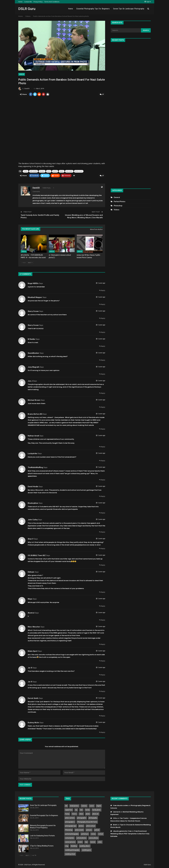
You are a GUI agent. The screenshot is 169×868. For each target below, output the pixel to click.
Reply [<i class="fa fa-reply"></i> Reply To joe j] (102, 393)
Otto (115, 818)
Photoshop (118, 206)
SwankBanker (33, 353)
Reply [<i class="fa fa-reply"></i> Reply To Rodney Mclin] (102, 732)
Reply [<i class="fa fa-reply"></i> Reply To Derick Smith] (102, 715)
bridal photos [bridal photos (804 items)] (74, 806)
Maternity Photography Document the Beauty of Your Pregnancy (43, 826)
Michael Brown (34, 400)
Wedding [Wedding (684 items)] (74, 846)
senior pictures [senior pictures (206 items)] (70, 842)
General (117, 197)
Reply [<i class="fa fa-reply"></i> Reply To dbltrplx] (102, 592)
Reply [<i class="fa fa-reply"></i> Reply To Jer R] (102, 674)
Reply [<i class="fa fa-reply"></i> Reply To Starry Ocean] (102, 318)
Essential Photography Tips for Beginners (93, 9)
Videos (22, 74)
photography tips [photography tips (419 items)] (71, 826)
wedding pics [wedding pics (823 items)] (87, 850)
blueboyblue (33, 503)
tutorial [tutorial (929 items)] (93, 842)
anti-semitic (34, 171)
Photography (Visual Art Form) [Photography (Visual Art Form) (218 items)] (87, 822)
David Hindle (33, 486)
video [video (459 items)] (100, 842)
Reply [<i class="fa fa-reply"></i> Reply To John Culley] (102, 532)
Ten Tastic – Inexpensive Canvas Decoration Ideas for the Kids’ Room (128, 819)
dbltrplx (31, 572)
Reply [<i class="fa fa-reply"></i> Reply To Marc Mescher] (102, 644)
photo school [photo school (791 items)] (91, 826)
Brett (115, 824)
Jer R (30, 667)
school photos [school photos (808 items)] (81, 838)
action (26, 171)
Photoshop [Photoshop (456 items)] (69, 830)
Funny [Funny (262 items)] (67, 814)
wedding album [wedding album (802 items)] (85, 846)
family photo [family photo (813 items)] (96, 810)
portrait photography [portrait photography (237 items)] (72, 834)
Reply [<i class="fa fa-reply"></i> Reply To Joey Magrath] (102, 374)
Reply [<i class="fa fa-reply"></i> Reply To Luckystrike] (102, 460)
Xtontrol (31, 612)
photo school (79, 171)
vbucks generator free (122, 831)
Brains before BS (35, 414)
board (49, 171)
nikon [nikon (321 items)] (81, 814)
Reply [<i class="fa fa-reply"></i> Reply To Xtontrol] (102, 620)
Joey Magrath (34, 367)
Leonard (117, 811)
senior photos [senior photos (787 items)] (94, 838)
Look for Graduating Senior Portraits (42, 835)
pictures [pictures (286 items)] (89, 830)
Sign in (148, 2)
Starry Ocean (33, 311)
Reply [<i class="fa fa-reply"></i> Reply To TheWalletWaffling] (102, 479)
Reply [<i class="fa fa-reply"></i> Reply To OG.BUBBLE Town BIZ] (102, 565)
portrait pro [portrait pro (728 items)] (85, 834)
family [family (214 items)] (88, 810)
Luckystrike (33, 453)
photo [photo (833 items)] (88, 814)
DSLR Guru (27, 9)
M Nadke (31, 339)
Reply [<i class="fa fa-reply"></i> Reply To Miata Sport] (102, 661)
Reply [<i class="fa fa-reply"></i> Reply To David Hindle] (102, 496)
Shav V (31, 538)
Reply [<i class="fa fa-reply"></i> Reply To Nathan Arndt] (102, 446)
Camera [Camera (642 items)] (84, 806)
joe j (30, 380)
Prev (24, 262)
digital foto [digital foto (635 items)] (69, 810)
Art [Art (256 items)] (66, 806)
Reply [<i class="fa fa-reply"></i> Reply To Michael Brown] (102, 407)
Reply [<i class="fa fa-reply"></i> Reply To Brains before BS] (102, 429)
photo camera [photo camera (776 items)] (70, 818)
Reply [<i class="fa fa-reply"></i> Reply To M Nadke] (102, 346)
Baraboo (42, 171)
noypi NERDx (33, 283)
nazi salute (69, 171)
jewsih (62, 171)
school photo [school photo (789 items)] (70, 838)
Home (20, 2)
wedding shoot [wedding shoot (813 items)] (70, 854)
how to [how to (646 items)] (74, 814)
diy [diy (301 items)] (76, 810)
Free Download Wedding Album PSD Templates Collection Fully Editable (130, 833)
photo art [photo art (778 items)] (95, 814)
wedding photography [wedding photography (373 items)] (72, 850)
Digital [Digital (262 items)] (99, 806)
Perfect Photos (120, 202)
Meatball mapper (35, 297)
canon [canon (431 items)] (92, 806)
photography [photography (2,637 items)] (93, 818)
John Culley (33, 519)
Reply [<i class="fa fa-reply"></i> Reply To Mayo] (102, 606)
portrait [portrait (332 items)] (97, 830)
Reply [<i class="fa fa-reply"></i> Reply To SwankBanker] (102, 360)
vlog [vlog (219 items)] (67, 846)
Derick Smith (33, 698)
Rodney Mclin (33, 722)
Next (30, 262)
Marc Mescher (34, 626)
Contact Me (28, 2)
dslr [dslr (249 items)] (81, 810)
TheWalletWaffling (35, 467)
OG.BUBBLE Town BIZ (37, 555)
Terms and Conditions (52, 2)
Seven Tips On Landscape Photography (129, 9)
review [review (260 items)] (93, 834)
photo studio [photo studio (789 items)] (79, 830)
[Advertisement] (131, 114)
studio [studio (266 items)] (80, 842)
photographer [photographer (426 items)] (82, 818)
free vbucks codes (121, 805)
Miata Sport (33, 651)
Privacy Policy (38, 2)
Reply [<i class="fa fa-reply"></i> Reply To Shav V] (102, 548)
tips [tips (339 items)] (86, 842)
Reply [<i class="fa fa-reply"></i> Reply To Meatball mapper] (102, 304)
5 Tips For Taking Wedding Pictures (42, 845)
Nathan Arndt (33, 435)
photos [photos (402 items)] (81, 826)
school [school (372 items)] (101, 834)
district (55, 171)
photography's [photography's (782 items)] (70, 822)
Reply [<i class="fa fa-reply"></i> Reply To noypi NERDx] (102, 290)
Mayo (30, 599)
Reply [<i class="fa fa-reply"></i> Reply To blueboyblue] (102, 512)
